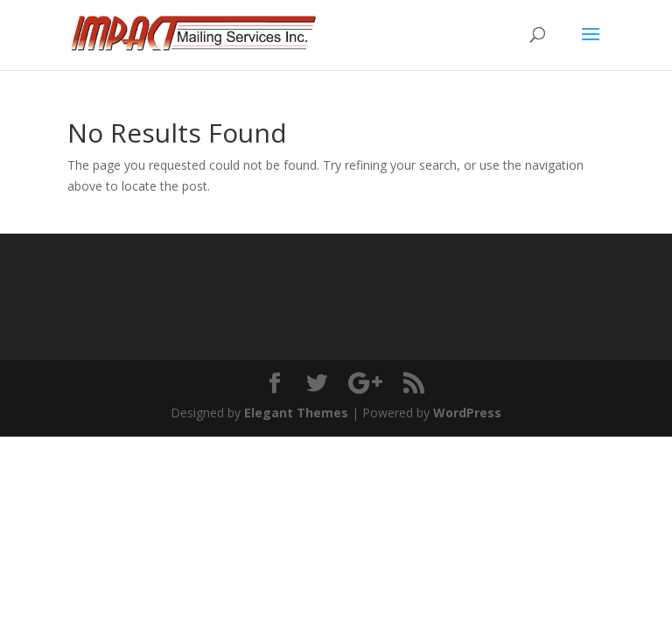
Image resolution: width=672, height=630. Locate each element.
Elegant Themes (296, 413)
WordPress (467, 413)
